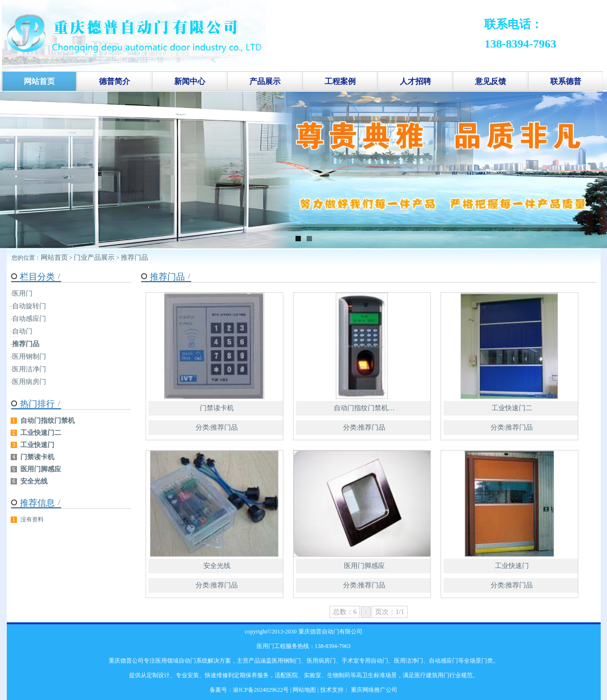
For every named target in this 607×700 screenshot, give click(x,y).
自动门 (22, 331)
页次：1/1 (390, 612)
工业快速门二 (512, 408)
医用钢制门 (29, 357)
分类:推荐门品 (217, 427)
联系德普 (566, 81)
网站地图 (304, 690)
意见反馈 (491, 81)
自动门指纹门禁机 (48, 421)
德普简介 (115, 81)
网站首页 (54, 258)
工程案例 (340, 81)
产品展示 (265, 81)
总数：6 (345, 612)
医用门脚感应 (364, 566)
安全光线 (217, 566)
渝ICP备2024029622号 (261, 690)
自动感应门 (29, 319)
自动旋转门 (29, 306)
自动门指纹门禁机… (364, 408)
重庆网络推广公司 (373, 690)
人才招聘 (415, 81)
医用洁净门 (29, 369)
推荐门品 (134, 258)
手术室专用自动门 (365, 661)
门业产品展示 (94, 258)
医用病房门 (29, 382)
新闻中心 (190, 81)
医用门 (22, 293)
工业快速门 (512, 566)
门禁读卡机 (217, 408)
